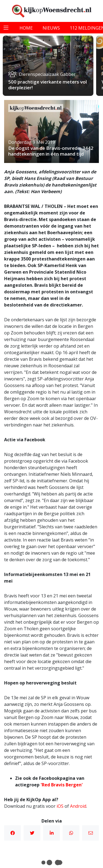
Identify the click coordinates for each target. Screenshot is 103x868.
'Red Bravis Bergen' (62, 785)
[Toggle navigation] (6, 28)
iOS (60, 806)
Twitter (32, 833)
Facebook (13, 833)
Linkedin (52, 833)
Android (78, 806)
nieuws (51, 28)
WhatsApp (71, 833)
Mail (91, 833)
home (26, 28)
